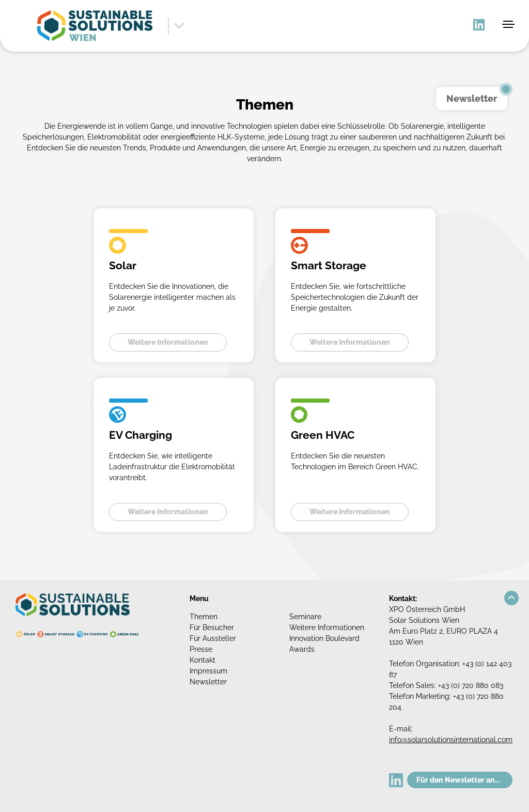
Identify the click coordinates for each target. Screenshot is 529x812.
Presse (201, 649)
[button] (511, 598)
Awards (302, 649)
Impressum (208, 671)
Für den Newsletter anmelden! (464, 780)
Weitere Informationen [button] (168, 342)
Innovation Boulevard (324, 638)
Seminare (305, 617)
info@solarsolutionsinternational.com (451, 740)
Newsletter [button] (472, 98)
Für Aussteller (213, 638)
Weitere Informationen (327, 627)
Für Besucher (212, 627)
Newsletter (208, 682)
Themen (204, 617)
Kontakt (203, 660)
